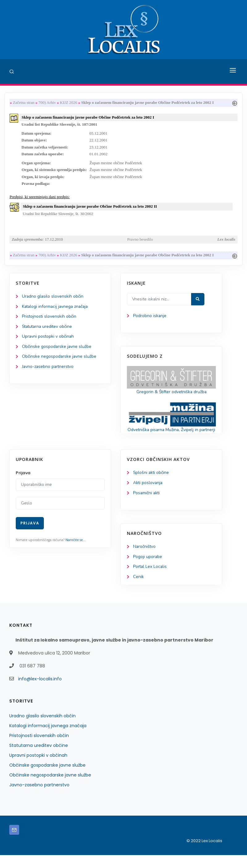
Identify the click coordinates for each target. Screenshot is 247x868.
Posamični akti (147, 505)
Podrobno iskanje (150, 320)
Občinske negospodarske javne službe (59, 362)
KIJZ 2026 (69, 103)
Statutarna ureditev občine (48, 331)
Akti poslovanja (148, 495)
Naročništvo (145, 559)
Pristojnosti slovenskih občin (49, 321)
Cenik (138, 590)
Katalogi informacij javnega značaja (56, 310)
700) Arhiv (47, 103)
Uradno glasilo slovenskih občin (53, 300)
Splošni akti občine (151, 485)
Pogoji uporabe (148, 569)
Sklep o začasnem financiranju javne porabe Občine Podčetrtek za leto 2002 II (90, 209)
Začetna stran (24, 103)
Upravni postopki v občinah (48, 341)
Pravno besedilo (140, 243)
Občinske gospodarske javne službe (57, 351)
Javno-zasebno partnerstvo (48, 372)
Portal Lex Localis (150, 579)
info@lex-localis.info (40, 692)
